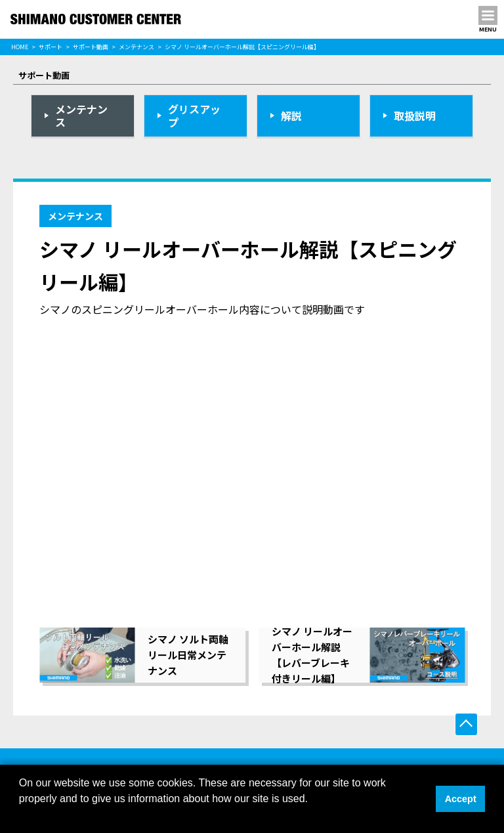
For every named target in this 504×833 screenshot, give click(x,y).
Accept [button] (461, 799)
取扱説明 (415, 116)
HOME (20, 47)
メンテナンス (136, 47)
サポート (51, 47)
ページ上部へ (466, 724)
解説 (291, 116)
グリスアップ (194, 116)
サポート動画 (91, 47)
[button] (21, 816)
